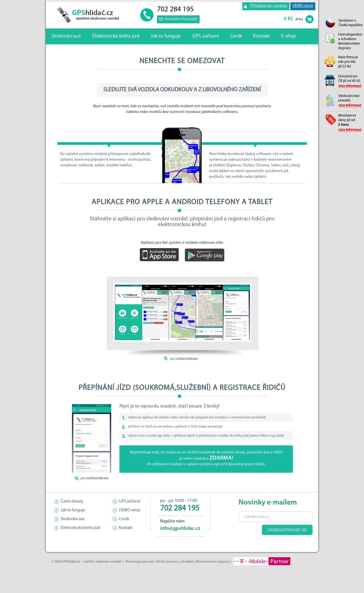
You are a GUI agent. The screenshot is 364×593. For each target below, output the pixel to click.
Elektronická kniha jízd (116, 36)
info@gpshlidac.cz (180, 529)
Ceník (236, 36)
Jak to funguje (166, 36)
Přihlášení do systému (269, 6)
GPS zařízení (205, 36)
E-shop (289, 36)
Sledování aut (66, 36)
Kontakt (261, 36)
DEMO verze (303, 6)
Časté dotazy (72, 502)
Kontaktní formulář (181, 19)
